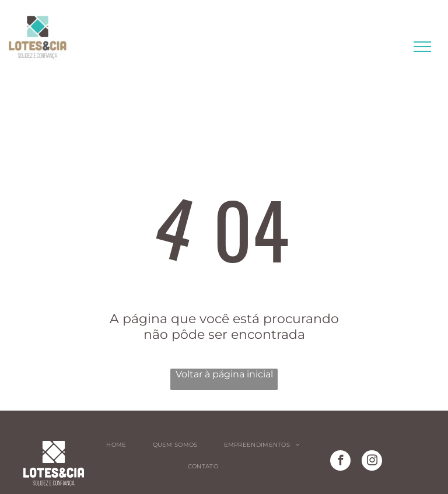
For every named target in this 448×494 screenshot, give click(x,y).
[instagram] (372, 462)
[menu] (422, 47)
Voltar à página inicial (224, 374)
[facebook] (340, 462)
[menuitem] (120, 445)
